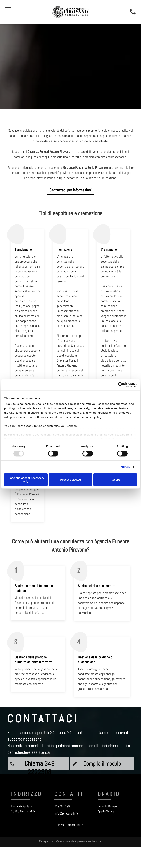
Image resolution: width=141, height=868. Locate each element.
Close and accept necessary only (26, 480)
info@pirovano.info (66, 813)
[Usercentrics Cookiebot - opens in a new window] (121, 385)
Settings (124, 467)
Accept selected (70, 480)
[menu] (8, 9)
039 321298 (62, 806)
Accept (115, 480)
